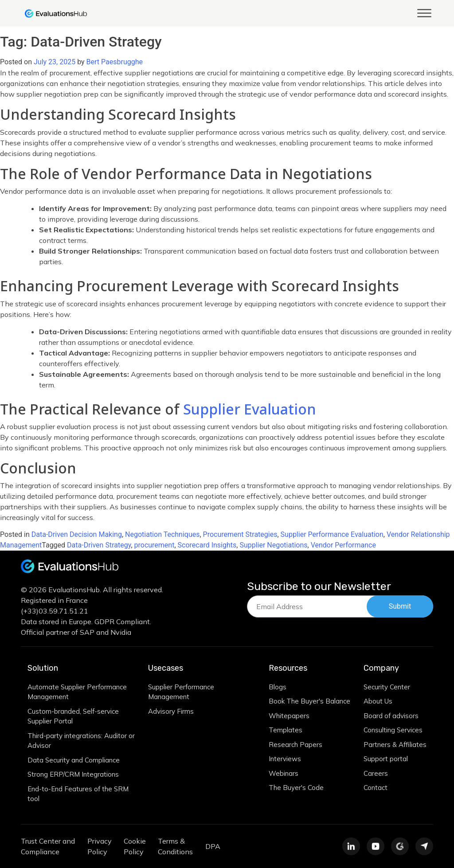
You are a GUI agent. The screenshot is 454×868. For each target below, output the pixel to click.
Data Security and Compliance (74, 760)
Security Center (387, 687)
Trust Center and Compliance (48, 846)
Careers (376, 773)
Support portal (386, 759)
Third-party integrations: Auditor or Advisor (81, 741)
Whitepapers (289, 716)
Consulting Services (393, 730)
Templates (286, 730)
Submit (400, 606)
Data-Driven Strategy (99, 545)
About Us (378, 701)
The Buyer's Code (296, 788)
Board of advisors (391, 716)
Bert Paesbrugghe (115, 62)
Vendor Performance (343, 545)
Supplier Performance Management (181, 692)
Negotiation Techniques (162, 534)
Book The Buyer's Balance (309, 701)
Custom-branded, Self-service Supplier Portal (73, 716)
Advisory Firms (171, 711)
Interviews (285, 759)
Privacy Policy (100, 846)
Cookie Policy (135, 846)
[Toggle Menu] (424, 13)
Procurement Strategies (240, 534)
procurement (155, 545)
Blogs (278, 687)
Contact (376, 788)
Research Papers (295, 745)
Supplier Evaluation (250, 409)
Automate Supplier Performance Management (77, 692)
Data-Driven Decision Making (77, 534)
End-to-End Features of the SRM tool (78, 794)
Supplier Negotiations (273, 545)
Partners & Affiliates (395, 745)
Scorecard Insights (207, 545)
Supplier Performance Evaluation (332, 534)
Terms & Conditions (175, 846)
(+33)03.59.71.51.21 (55, 611)
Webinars (284, 773)
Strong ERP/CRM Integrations (73, 774)
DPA (213, 846)
